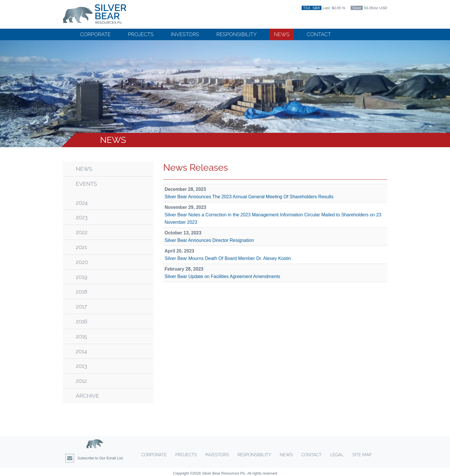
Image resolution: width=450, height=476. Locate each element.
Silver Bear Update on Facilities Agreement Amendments (223, 276)
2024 (82, 203)
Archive (87, 396)
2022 (82, 232)
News (282, 34)
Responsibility (237, 34)
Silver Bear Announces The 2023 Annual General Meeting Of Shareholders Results (249, 197)
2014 (81, 351)
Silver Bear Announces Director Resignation (209, 240)
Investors (185, 34)
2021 (81, 247)
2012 (81, 381)
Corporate (95, 34)
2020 (82, 262)
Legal (337, 455)
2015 (81, 336)
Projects (141, 34)
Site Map (362, 455)
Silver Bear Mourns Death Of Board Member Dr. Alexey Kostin (228, 258)
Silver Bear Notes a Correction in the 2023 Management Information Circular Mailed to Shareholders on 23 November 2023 (273, 218)
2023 (82, 217)
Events (86, 184)
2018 (82, 292)
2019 (82, 277)
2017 (81, 307)
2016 (82, 321)
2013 (81, 366)
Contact (319, 34)
